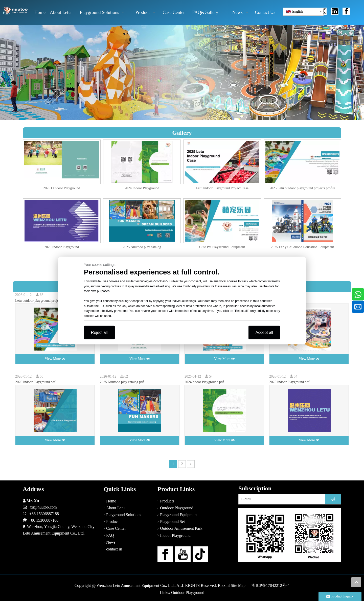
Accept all (264, 332)
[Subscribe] (333, 499)
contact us (114, 549)
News (111, 542)
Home (111, 501)
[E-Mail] (281, 499)
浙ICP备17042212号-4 (270, 585)
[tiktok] (200, 554)
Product (112, 522)
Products (167, 501)
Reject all (99, 332)
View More (55, 359)
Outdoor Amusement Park (181, 528)
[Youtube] (183, 554)
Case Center (116, 528)
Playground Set (172, 522)
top (356, 582)
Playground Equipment (179, 515)
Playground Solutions (124, 515)
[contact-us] (290, 535)
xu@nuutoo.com (43, 507)
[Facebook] (165, 554)
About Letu (115, 508)
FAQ (110, 535)
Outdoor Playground (177, 508)
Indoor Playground (175, 535)
